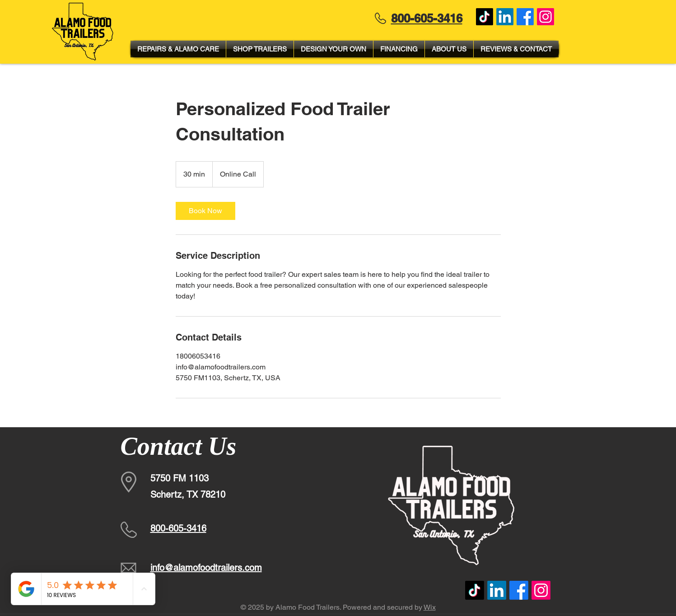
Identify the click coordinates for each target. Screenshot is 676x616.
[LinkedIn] (505, 17)
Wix (430, 607)
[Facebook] (525, 17)
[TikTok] (485, 17)
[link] (205, 211)
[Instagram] (545, 17)
